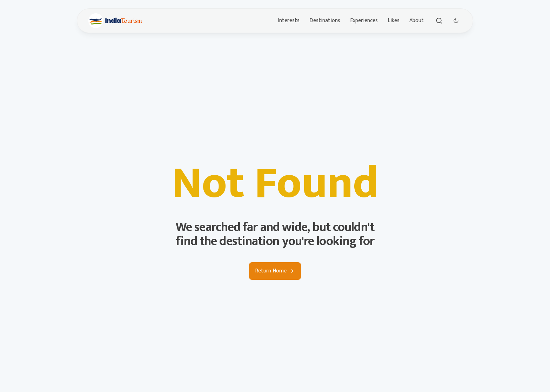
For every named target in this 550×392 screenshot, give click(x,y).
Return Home (275, 271)
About (417, 21)
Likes (394, 21)
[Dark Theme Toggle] (456, 21)
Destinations (325, 21)
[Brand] (115, 21)
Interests (289, 21)
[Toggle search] (439, 21)
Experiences (364, 21)
